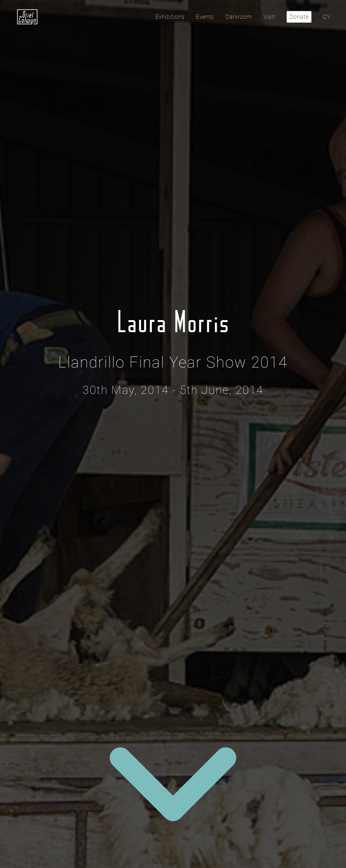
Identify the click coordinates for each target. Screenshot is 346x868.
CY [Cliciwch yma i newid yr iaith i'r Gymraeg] (327, 17)
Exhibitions (170, 17)
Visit (269, 17)
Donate (299, 17)
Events (205, 17)
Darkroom (239, 17)
